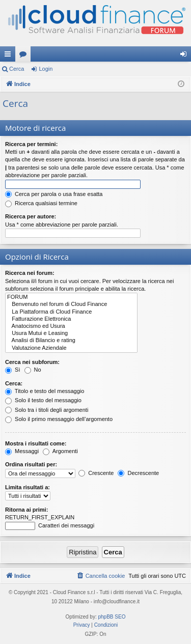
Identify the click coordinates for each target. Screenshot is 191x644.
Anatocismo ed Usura (71, 326)
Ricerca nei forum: (30, 273)
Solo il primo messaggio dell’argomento (59, 419)
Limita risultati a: (28, 487)
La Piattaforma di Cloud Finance (71, 312)
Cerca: (14, 383)
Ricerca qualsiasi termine (41, 203)
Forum (25, 56)
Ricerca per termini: (31, 144)
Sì (12, 370)
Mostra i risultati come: (36, 443)
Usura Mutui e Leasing (71, 333)
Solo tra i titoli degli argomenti (47, 410)
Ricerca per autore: (31, 216)
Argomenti (60, 451)
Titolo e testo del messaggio (45, 391)
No (33, 370)
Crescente (96, 473)
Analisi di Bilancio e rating (71, 341)
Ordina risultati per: (31, 464)
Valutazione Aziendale (71, 348)
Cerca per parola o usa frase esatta (54, 194)
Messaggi (22, 451)
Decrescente (138, 473)
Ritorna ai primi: (26, 510)
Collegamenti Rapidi (10, 56)
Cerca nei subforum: (32, 362)
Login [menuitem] (186, 56)
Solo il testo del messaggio (43, 400)
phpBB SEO (112, 617)
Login (46, 69)
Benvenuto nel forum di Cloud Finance (71, 304)
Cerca (17, 69)
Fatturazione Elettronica (71, 319)
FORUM (71, 297)
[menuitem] (101, 576)
